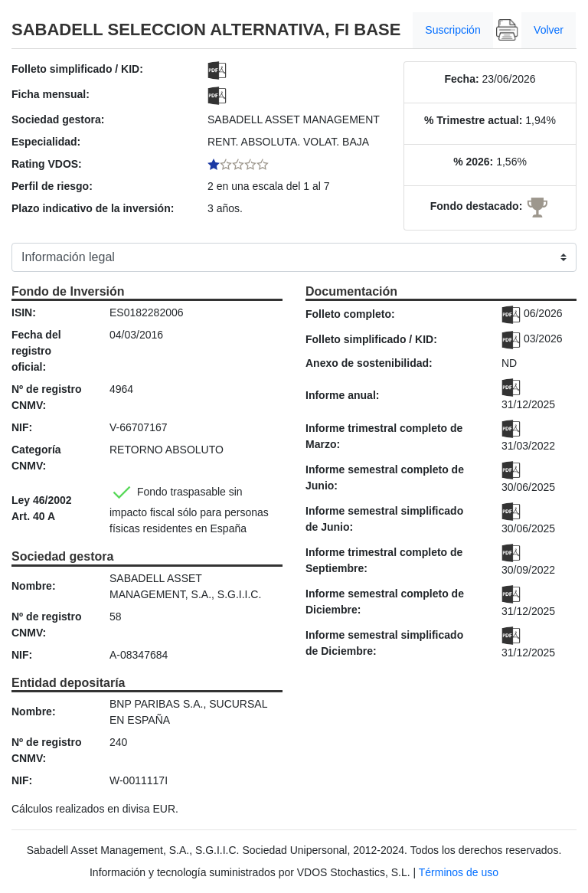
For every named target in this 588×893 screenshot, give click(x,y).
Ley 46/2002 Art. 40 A (42, 508)
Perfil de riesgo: (52, 186)
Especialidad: (46, 142)
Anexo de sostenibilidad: (369, 363)
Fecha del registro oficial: (36, 351)
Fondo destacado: (477, 206)
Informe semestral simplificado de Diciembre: (384, 643)
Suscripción (452, 30)
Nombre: (34, 586)
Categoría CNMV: (36, 458)
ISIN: (24, 312)
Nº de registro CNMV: (46, 397)
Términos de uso (459, 872)
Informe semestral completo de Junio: (385, 478)
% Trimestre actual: (473, 120)
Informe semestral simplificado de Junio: (384, 519)
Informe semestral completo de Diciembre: (385, 602)
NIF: (22, 427)
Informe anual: (342, 395)
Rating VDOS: (47, 164)
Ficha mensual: (51, 94)
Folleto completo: (350, 314)
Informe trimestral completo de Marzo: (384, 436)
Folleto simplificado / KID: (77, 69)
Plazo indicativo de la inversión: (93, 208)
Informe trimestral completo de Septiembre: (384, 560)
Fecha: (461, 79)
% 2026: (473, 162)
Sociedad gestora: (58, 119)
